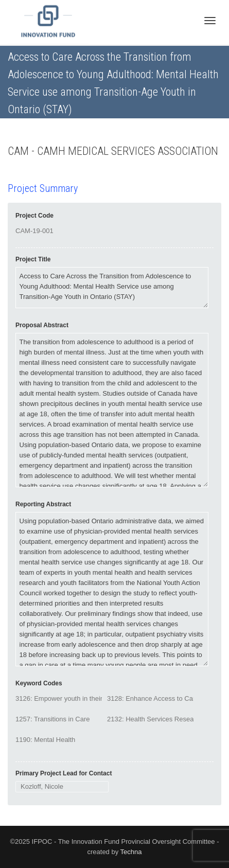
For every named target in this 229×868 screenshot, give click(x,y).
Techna (131, 852)
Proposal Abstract (42, 325)
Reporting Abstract (43, 504)
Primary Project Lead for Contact (64, 773)
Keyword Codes (39, 683)
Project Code (34, 216)
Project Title (33, 259)
